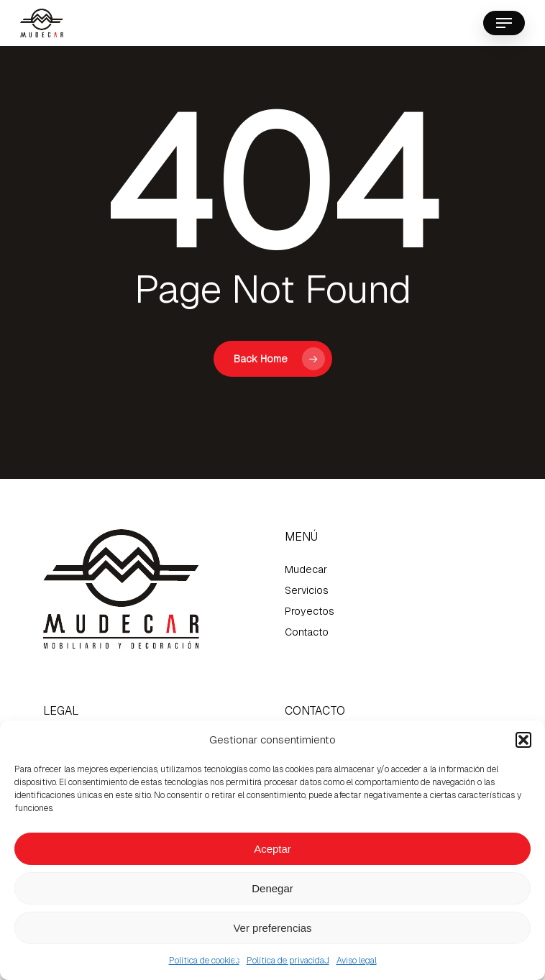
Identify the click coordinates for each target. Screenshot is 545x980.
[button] (523, 740)
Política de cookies (204, 961)
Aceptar (272, 849)
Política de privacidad (288, 961)
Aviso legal (357, 961)
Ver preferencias (272, 928)
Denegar (272, 888)
